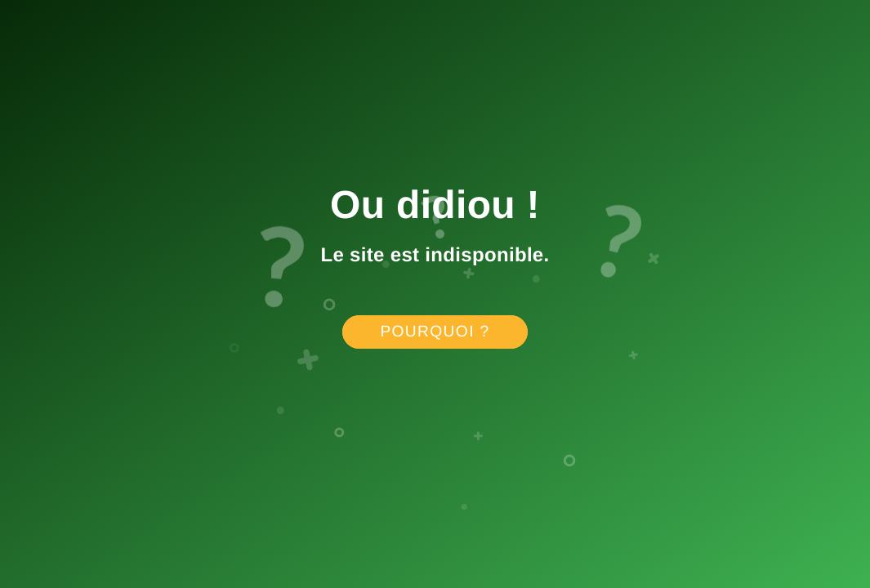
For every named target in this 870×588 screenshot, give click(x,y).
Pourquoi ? (435, 332)
